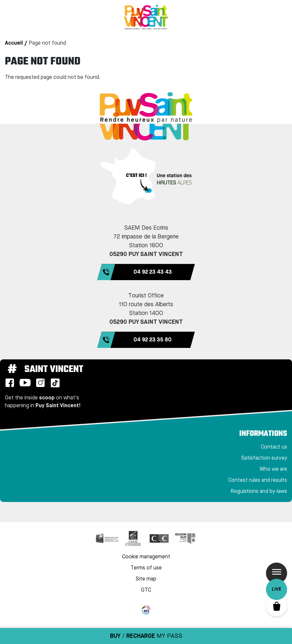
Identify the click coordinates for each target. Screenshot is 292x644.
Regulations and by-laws (259, 492)
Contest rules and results (258, 480)
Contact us (274, 447)
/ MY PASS (146, 636)
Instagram (40, 383)
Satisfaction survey (264, 458)
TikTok (55, 383)
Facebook (10, 383)
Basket (277, 606)
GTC (146, 590)
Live (277, 589)
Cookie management (146, 557)
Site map (146, 579)
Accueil (14, 43)
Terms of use (146, 568)
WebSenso (146, 610)
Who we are (273, 469)
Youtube (25, 383)
